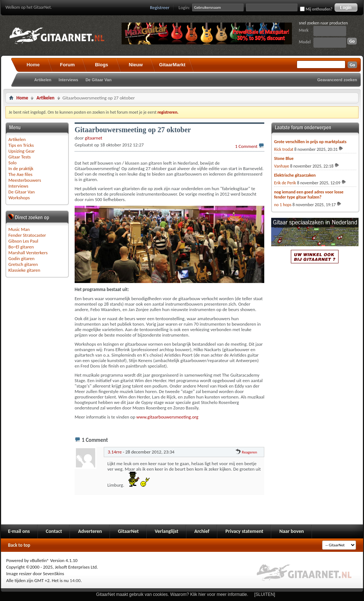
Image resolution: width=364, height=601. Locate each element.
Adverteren (90, 531)
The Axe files (20, 174)
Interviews (68, 80)
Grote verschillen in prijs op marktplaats (310, 142)
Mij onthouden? (316, 9)
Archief (202, 531)
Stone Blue (284, 158)
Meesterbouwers (25, 180)
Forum (67, 65)
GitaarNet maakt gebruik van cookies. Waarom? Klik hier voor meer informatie (171, 594)
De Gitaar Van (99, 80)
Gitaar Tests (19, 157)
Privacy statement (244, 531)
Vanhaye (282, 166)
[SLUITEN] (265, 594)
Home (33, 65)
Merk (304, 30)
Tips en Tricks (21, 145)
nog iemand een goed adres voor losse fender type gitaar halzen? (309, 195)
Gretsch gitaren (23, 264)
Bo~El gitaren (21, 247)
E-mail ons (19, 531)
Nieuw (136, 65)
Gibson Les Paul (23, 241)
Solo (13, 163)
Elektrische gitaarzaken (295, 175)
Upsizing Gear (22, 151)
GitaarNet (128, 531)
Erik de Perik (285, 183)
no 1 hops (283, 205)
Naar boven (291, 531)
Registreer (160, 7)
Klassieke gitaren (24, 270)
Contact (54, 531)
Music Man (19, 229)
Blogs (102, 65)
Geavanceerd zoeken (337, 80)
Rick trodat (284, 149)
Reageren (246, 452)
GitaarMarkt (172, 65)
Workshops (19, 198)
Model (305, 42)
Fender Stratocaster (27, 235)
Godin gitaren (21, 258)
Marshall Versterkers (28, 253)
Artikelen (43, 80)
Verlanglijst (167, 531)
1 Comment (246, 146)
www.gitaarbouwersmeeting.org (167, 417)
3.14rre (115, 452)
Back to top (19, 545)
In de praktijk (21, 168)
